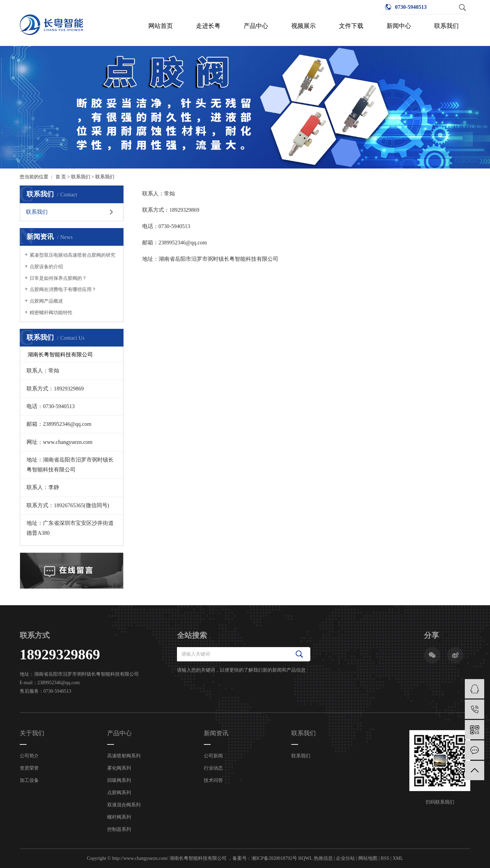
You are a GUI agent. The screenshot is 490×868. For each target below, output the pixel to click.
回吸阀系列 (119, 780)
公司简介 (29, 756)
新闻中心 (399, 26)
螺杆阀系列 (119, 817)
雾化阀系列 (119, 768)
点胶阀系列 (119, 793)
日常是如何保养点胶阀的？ (58, 278)
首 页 (61, 177)
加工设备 (29, 780)
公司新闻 (213, 756)
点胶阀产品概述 (46, 301)
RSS (385, 858)
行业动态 (213, 768)
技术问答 (213, 780)
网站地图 (368, 858)
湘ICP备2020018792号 (274, 858)
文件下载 (351, 26)
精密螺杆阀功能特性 (51, 313)
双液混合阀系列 (124, 805)
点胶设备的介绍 (46, 267)
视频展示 (304, 26)
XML (398, 858)
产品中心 (256, 26)
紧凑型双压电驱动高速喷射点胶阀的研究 (72, 255)
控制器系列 (119, 829)
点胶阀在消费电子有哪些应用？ (63, 290)
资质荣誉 (29, 768)
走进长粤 (208, 26)
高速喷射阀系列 (124, 756)
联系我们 (446, 26)
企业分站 (345, 858)
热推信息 (323, 858)
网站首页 (161, 26)
